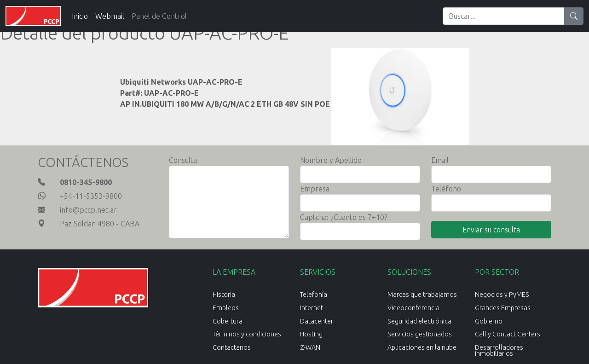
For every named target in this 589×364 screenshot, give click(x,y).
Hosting (311, 334)
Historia (224, 295)
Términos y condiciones (247, 334)
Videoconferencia (413, 308)
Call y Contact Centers (508, 334)
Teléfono (446, 189)
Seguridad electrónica (419, 321)
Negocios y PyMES (502, 295)
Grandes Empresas (503, 308)
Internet (312, 308)
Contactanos (232, 347)
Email (440, 160)
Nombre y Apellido (331, 160)
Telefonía (314, 295)
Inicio (80, 16)
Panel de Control (159, 16)
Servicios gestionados (420, 334)
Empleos (226, 308)
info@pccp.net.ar (88, 210)
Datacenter (317, 321)
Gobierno (489, 321)
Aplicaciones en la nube (422, 347)
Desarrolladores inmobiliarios (499, 350)
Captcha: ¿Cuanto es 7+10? (344, 217)
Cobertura (228, 321)
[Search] (504, 16)
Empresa (315, 189)
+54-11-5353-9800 (91, 196)
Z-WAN (310, 347)
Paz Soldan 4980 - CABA (100, 224)
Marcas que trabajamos (422, 295)
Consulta (183, 160)
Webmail (110, 16)
